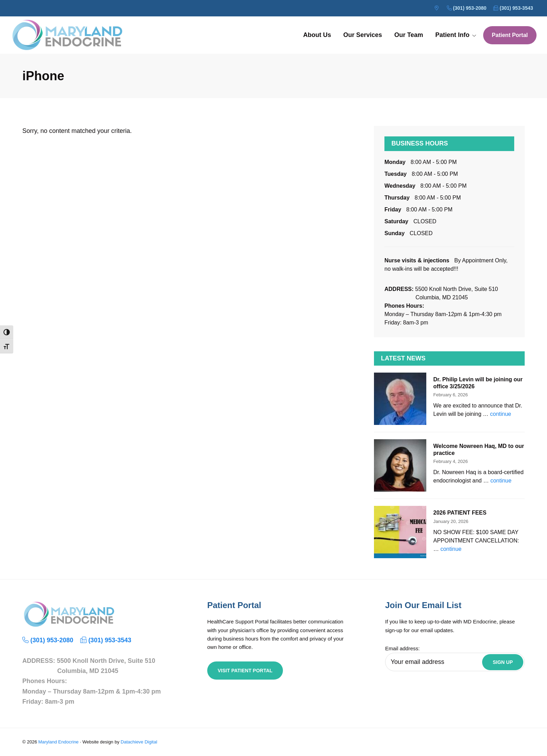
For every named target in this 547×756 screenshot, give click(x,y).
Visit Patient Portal (245, 671)
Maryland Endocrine (59, 742)
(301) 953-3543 (513, 8)
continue (501, 414)
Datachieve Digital (139, 742)
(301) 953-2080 (467, 8)
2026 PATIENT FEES (460, 513)
